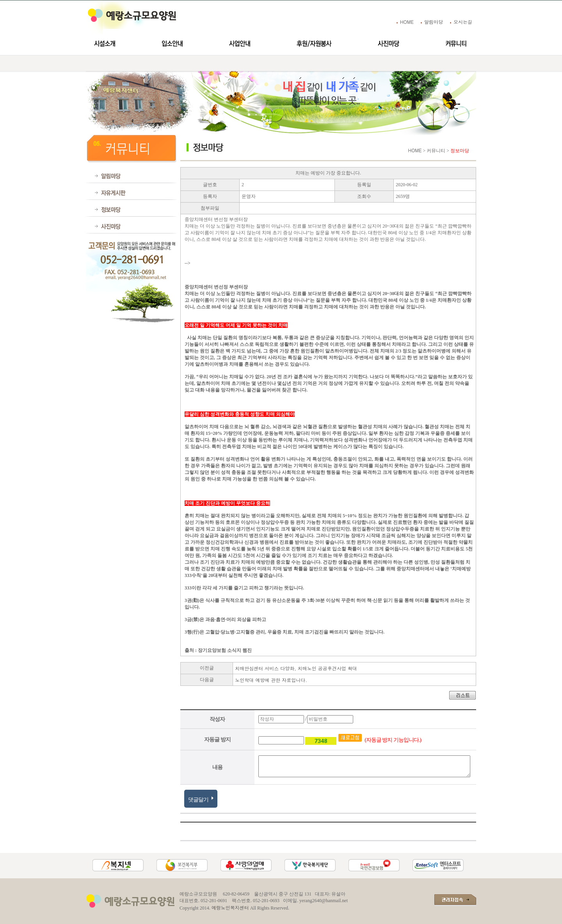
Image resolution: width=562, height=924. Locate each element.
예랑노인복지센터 (230, 907)
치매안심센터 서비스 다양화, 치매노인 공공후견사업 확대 (296, 668)
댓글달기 (201, 798)
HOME (407, 22)
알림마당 (434, 22)
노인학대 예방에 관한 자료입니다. (271, 680)
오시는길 (463, 22)
